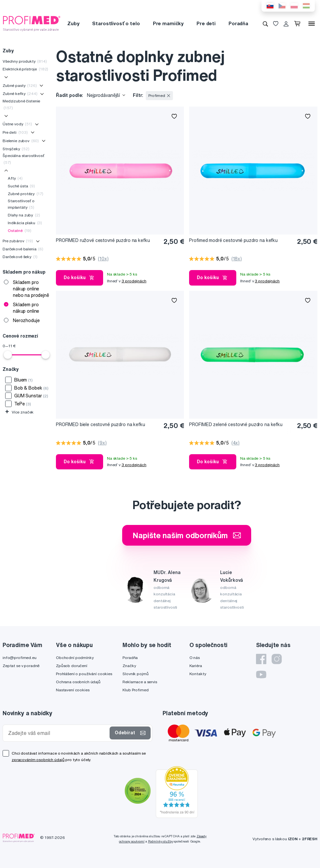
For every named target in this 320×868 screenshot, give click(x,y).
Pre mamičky (168, 23)
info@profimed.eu (20, 658)
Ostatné (20, 230)
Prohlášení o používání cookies (84, 674)
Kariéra (196, 666)
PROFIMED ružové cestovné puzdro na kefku (103, 240)
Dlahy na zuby (24, 215)
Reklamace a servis (140, 682)
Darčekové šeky (20, 257)
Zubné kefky (20, 94)
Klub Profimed (135, 690)
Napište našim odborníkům (187, 535)
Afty (15, 178)
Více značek (19, 412)
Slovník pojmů (135, 674)
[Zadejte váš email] (58, 733)
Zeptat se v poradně (21, 666)
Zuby (73, 23)
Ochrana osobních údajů (78, 682)
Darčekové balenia (23, 249)
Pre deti (206, 23)
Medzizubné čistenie (21, 104)
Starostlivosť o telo (116, 23)
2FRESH (310, 839)
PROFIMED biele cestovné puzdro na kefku (101, 424)
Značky (129, 666)
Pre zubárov (18, 241)
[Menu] (312, 24)
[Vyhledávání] (265, 24)
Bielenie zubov (21, 141)
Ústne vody (17, 124)
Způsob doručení (72, 666)
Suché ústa (21, 186)
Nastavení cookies (73, 690)
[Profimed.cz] (32, 23)
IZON (293, 839)
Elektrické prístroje (25, 69)
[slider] (8, 355)
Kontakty (198, 674)
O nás (195, 658)
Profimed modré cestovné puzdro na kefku (233, 240)
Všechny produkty (25, 61)
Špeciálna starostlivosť (23, 159)
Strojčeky (16, 149)
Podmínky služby (160, 841)
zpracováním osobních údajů (38, 760)
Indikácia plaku (25, 223)
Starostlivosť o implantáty (21, 204)
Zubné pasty (20, 85)
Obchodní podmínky (75, 658)
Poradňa (238, 23)
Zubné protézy (26, 194)
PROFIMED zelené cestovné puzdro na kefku (236, 424)
